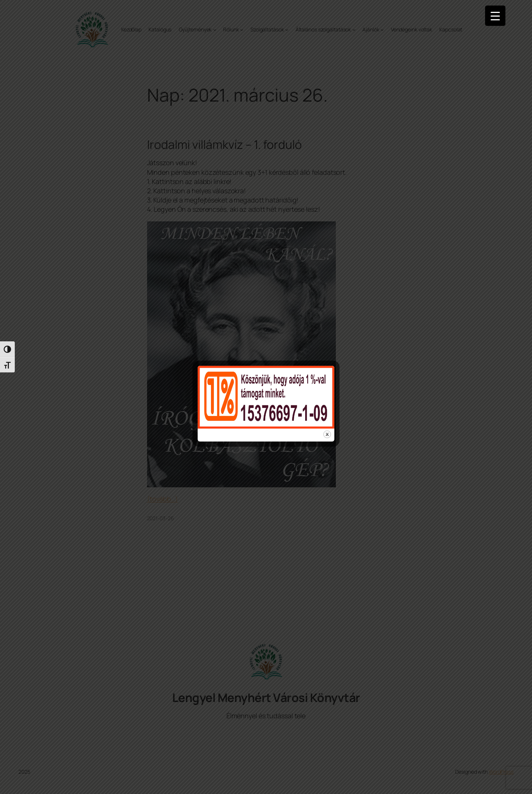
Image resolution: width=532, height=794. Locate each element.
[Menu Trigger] (495, 16)
